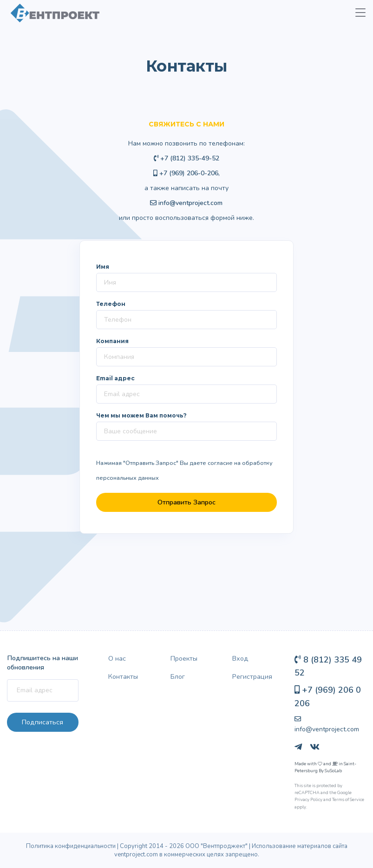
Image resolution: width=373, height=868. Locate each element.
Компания (112, 341)
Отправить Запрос (186, 502)
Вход (240, 658)
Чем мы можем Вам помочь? (141, 415)
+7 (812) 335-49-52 (187, 158)
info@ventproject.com (190, 203)
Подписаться (43, 722)
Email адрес (115, 378)
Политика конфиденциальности (71, 846)
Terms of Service (348, 799)
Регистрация (252, 676)
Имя (103, 267)
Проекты (184, 658)
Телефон (111, 304)
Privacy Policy (308, 799)
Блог (178, 676)
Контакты (123, 676)
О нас (117, 658)
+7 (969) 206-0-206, (186, 173)
